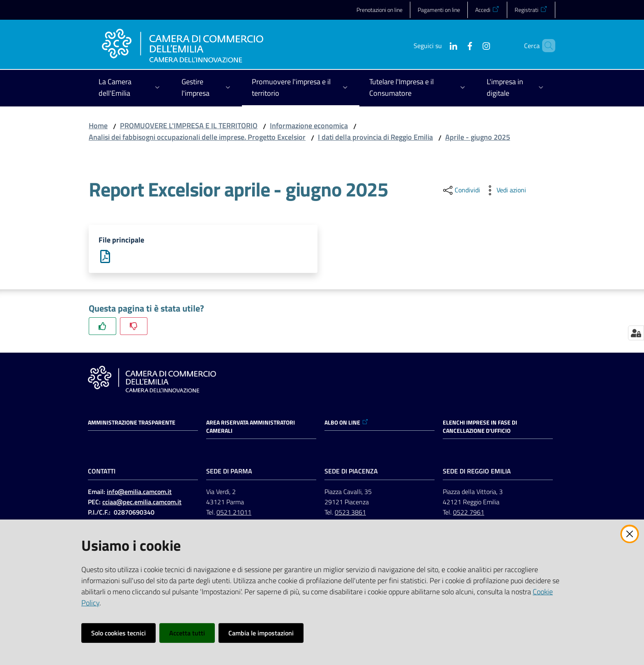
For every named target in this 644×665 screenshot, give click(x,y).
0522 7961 (469, 512)
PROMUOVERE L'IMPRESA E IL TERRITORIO (189, 126)
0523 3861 (350, 512)
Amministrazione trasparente (132, 423)
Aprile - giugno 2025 (478, 137)
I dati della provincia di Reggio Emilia (375, 137)
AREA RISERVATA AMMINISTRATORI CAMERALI (251, 427)
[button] (545, 46)
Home (98, 126)
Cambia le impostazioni (261, 633)
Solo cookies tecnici (118, 633)
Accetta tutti (187, 633)
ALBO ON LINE (346, 423)
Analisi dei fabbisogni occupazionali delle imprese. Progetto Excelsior (197, 137)
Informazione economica (309, 126)
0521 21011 (234, 512)
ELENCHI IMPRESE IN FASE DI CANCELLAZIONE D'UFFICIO (480, 427)
